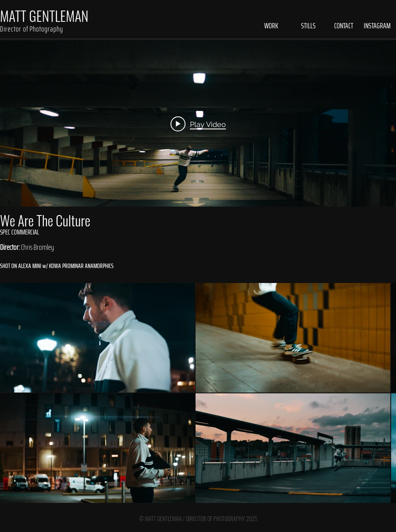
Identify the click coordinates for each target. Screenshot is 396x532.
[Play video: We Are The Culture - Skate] (198, 124)
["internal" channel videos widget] (198, 124)
